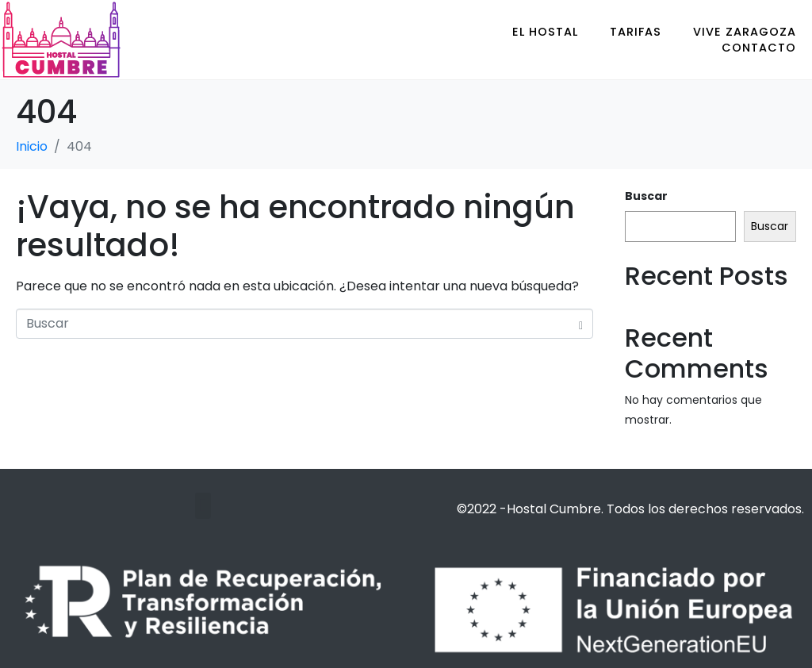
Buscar (646, 196)
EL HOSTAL (545, 32)
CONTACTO (759, 48)
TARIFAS (636, 32)
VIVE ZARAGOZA (745, 32)
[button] (203, 506)
